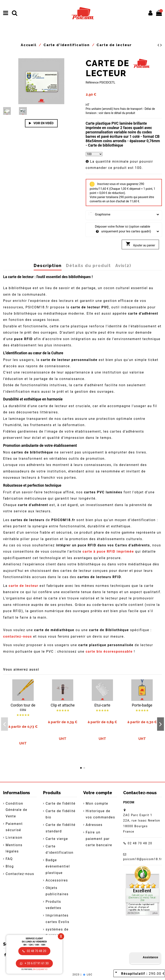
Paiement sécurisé (14, 827)
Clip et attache (63, 705)
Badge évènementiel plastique (58, 866)
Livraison (14, 838)
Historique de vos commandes (100, 814)
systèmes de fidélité (57, 933)
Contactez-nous (20, 874)
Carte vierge (57, 839)
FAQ (9, 859)
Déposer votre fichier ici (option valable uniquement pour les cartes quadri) (124, 229)
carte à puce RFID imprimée (108, 551)
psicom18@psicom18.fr (143, 859)
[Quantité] (94, 154)
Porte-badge (142, 705)
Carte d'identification (60, 849)
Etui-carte (102, 705)
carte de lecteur (24, 586)
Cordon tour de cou (23, 707)
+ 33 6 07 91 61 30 (34, 963)
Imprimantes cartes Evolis (57, 919)
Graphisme (124, 215)
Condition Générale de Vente (16, 810)
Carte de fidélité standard (61, 828)
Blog (10, 866)
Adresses (94, 825)
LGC (87, 975)
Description (48, 266)
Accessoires (57, 880)
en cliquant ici (40, 969)
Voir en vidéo (41, 123)
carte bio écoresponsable (109, 651)
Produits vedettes (53, 905)
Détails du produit (88, 266)
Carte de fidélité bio (61, 814)
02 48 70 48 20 (140, 843)
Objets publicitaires (57, 891)
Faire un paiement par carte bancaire (99, 839)
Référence (92, 82)
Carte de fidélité (61, 803)
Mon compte (97, 803)
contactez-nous (17, 636)
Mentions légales (14, 848)
